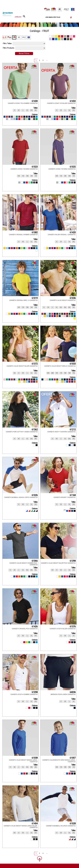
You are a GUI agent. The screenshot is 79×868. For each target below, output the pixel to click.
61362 (35, 430)
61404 (35, 823)
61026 (35, 495)
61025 (73, 167)
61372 (35, 364)
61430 (35, 101)
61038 (35, 758)
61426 (35, 626)
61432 (73, 101)
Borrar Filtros (24, 53)
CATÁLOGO (18, 17)
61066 (35, 561)
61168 (73, 495)
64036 (73, 692)
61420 (73, 232)
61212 (73, 430)
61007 (73, 758)
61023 (35, 167)
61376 (73, 626)
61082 (35, 232)
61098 (35, 692)
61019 (35, 298)
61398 (73, 561)
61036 (73, 298)
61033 (73, 364)
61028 (73, 823)
